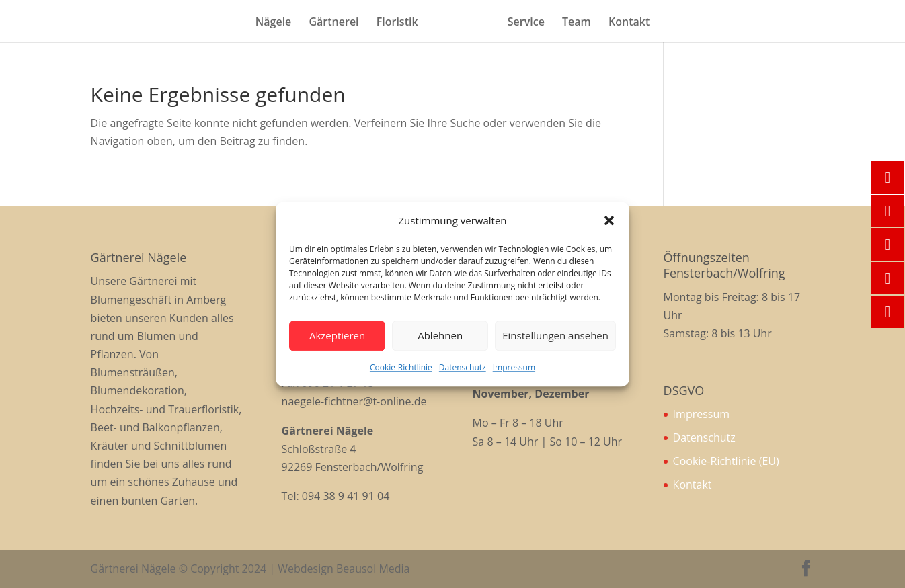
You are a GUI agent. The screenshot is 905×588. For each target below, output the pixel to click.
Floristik (397, 23)
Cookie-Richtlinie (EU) (726, 461)
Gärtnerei (333, 23)
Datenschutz (463, 367)
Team (577, 23)
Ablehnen (440, 336)
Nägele (274, 23)
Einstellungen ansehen (555, 336)
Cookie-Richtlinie (401, 367)
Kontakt (629, 23)
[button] (609, 220)
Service (526, 23)
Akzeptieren (337, 336)
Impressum (514, 367)
